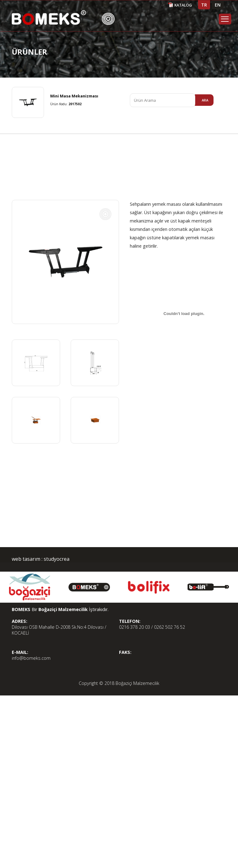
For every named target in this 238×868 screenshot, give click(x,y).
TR (204, 5)
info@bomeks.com (31, 658)
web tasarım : (27, 559)
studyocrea (56, 559)
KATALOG (183, 5)
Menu (225, 19)
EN (218, 5)
